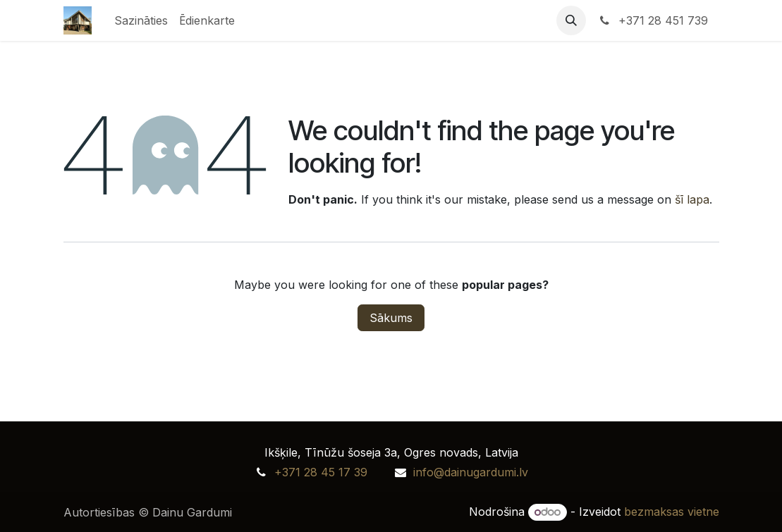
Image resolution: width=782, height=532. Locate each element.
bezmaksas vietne (672, 512)
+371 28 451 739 (653, 20)
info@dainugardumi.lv (471, 472)
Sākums (391, 318)
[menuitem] (141, 20)
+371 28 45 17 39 (321, 472)
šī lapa (692, 199)
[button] (571, 20)
